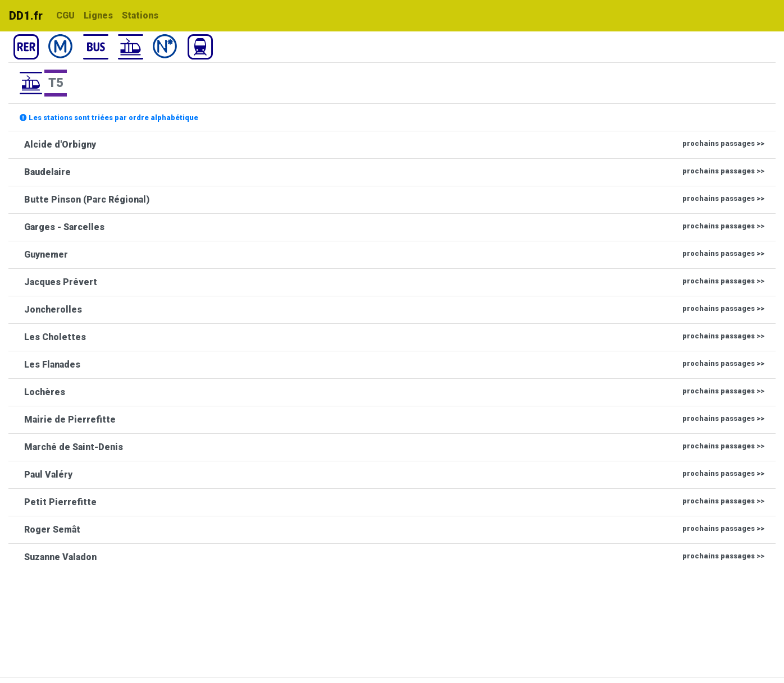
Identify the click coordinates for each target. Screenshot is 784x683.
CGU (65, 15)
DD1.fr (26, 16)
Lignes (98, 15)
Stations (140, 15)
